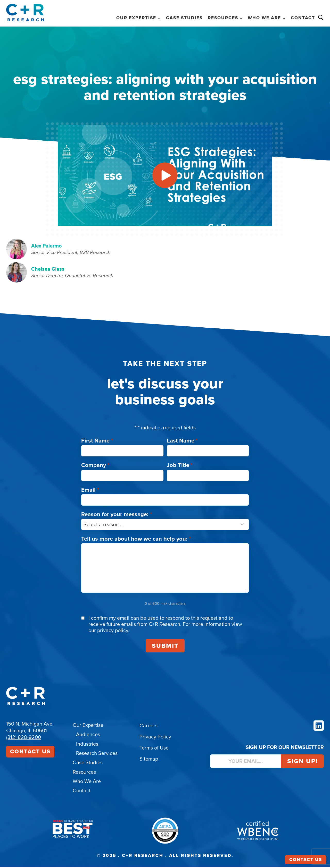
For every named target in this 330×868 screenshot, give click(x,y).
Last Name (182, 443)
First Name (97, 443)
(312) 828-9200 (24, 739)
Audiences (88, 736)
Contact (303, 18)
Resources (84, 773)
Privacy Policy (155, 739)
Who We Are (87, 783)
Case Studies (184, 18)
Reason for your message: (117, 516)
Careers (148, 728)
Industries (87, 746)
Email (90, 492)
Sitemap (149, 761)
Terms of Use (154, 750)
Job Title (180, 467)
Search (321, 18)
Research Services (97, 755)
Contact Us (30, 754)
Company (95, 467)
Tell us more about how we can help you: (136, 541)
